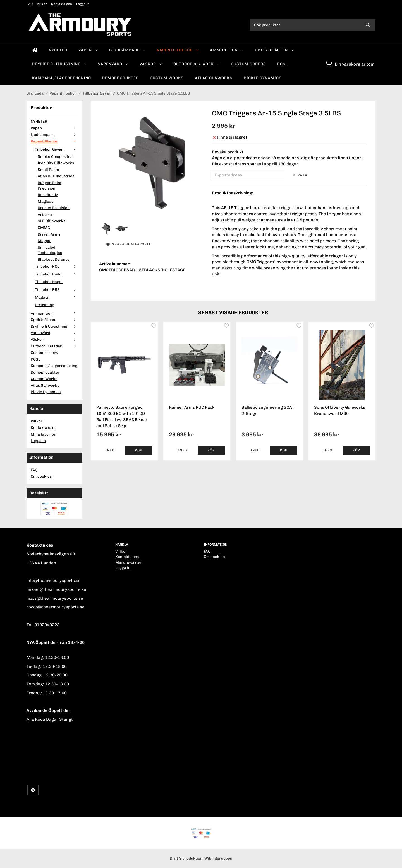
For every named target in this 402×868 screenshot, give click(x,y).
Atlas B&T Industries (56, 176)
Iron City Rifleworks (56, 163)
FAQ (30, 4)
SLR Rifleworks (52, 221)
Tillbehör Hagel (49, 282)
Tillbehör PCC (57, 266)
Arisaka (45, 214)
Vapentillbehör (178, 50)
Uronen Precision (54, 208)
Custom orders (248, 64)
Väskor (151, 64)
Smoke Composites (55, 156)
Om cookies (41, 476)
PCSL (283, 64)
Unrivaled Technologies (50, 250)
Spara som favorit (129, 244)
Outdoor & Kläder (197, 64)
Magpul (45, 241)
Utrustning (45, 305)
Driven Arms (49, 234)
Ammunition (227, 50)
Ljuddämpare (127, 50)
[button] (139, 450)
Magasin (57, 297)
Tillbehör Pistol (57, 274)
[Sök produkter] (305, 25)
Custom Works (167, 78)
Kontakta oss (62, 4)
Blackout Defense (54, 259)
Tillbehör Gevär (57, 149)
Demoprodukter (120, 78)
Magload (46, 201)
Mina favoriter (44, 434)
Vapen (88, 50)
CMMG (44, 228)
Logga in (83, 4)
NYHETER (58, 50)
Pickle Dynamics (263, 78)
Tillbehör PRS (57, 289)
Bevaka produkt (228, 152)
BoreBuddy (48, 195)
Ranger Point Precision (50, 185)
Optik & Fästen (274, 50)
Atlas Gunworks (214, 78)
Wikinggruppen (218, 858)
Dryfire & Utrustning (59, 64)
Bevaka (300, 175)
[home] (35, 50)
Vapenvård (113, 64)
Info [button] (110, 450)
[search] (368, 25)
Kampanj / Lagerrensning (62, 78)
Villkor (42, 4)
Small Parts (48, 170)
